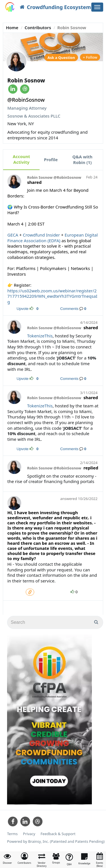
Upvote (23, 309)
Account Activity (21, 159)
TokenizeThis (40, 336)
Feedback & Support (58, 834)
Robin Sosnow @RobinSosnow (54, 178)
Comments (69, 309)
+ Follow (90, 57)
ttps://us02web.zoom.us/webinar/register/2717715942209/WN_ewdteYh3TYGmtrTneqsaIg (52, 296)
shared (34, 182)
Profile (51, 159)
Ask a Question (61, 58)
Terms (12, 834)
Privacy (29, 834)
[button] (24, 858)
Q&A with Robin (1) (82, 159)
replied (91, 468)
